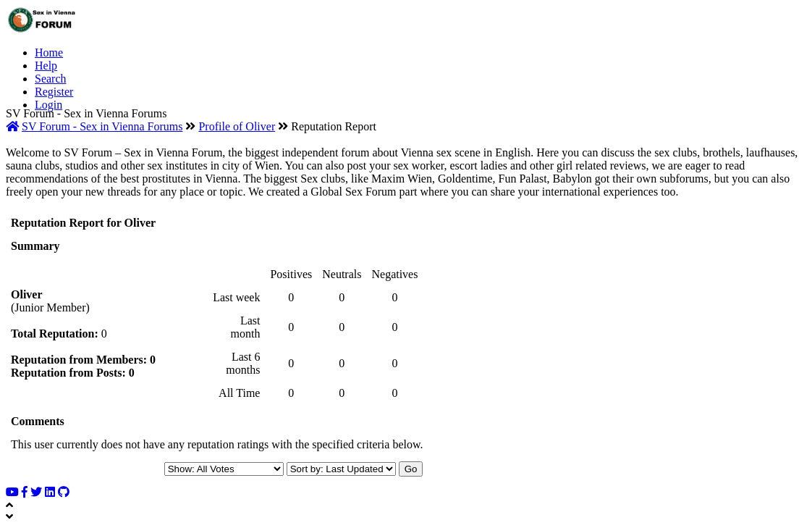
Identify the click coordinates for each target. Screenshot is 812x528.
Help (46, 66)
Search (51, 79)
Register (54, 92)
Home (49, 53)
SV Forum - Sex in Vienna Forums (102, 126)
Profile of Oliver (237, 126)
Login (48, 105)
